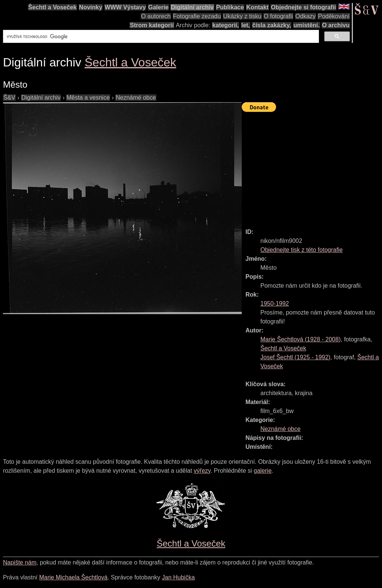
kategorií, (226, 25)
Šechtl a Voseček (53, 7)
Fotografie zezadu (197, 16)
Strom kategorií (152, 25)
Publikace (230, 7)
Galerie (158, 7)
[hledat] (160, 37)
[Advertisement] (312, 167)
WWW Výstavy (125, 7)
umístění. (307, 25)
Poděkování (334, 16)
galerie (263, 471)
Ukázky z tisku (242, 16)
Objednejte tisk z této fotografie (302, 250)
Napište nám (20, 562)
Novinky (91, 7)
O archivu (336, 25)
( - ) (300, 339)
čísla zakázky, (272, 25)
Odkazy (306, 16)
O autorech (156, 16)
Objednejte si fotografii (303, 7)
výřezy (202, 471)
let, (246, 25)
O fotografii (278, 16)
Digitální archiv (192, 7)
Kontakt (257, 7)
